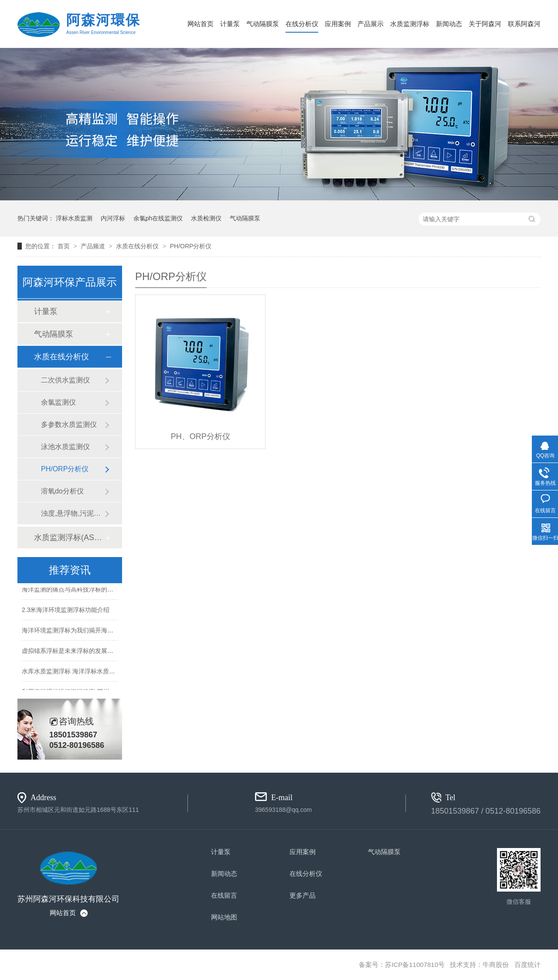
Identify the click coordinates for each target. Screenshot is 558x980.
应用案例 (338, 24)
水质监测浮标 (410, 24)
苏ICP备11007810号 (415, 965)
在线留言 (224, 895)
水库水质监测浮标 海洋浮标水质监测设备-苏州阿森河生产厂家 (106, 672)
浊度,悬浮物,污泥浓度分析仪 (73, 513)
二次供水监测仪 (65, 380)
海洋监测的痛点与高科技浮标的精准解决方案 (83, 590)
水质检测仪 (206, 218)
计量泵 (230, 24)
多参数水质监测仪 (69, 424)
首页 (65, 246)
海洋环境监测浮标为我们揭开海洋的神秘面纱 (83, 631)
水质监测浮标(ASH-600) (69, 537)
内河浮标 (113, 218)
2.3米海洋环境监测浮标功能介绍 (66, 610)
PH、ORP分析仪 (201, 436)
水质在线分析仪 (138, 246)
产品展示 (371, 24)
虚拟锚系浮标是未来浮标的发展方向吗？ (77, 651)
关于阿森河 (485, 24)
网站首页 (201, 24)
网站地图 (224, 917)
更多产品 (303, 895)
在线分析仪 (302, 24)
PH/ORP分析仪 (191, 246)
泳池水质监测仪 (65, 447)
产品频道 (94, 246)
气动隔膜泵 (263, 24)
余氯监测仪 (58, 402)
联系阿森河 (524, 24)
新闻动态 (449, 24)
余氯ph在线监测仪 (158, 218)
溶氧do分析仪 (62, 491)
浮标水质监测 (74, 218)
